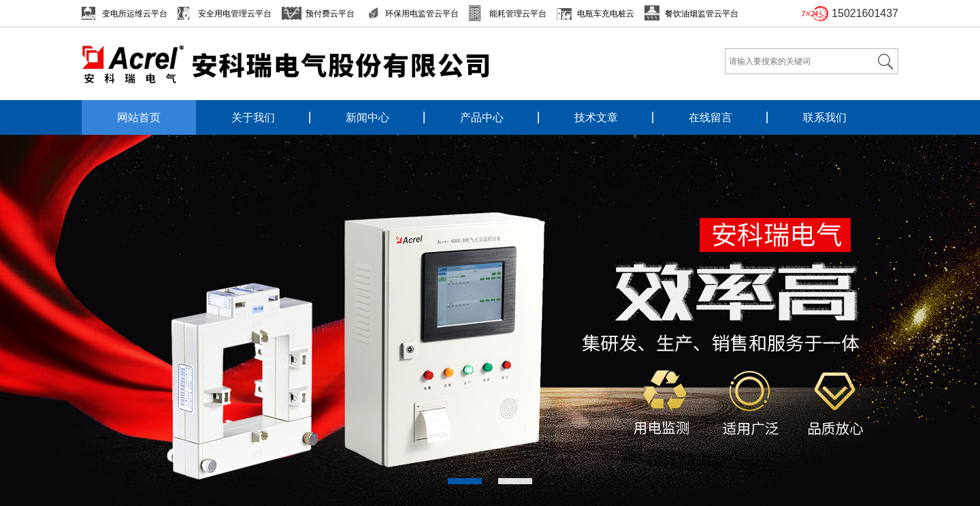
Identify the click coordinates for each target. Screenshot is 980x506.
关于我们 (253, 117)
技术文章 (596, 117)
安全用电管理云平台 (235, 14)
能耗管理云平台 (518, 14)
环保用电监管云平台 (422, 14)
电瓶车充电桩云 (606, 14)
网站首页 (139, 117)
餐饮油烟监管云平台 (702, 14)
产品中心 (482, 117)
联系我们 (825, 117)
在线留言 (710, 117)
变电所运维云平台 (135, 14)
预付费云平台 (330, 14)
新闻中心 (367, 117)
